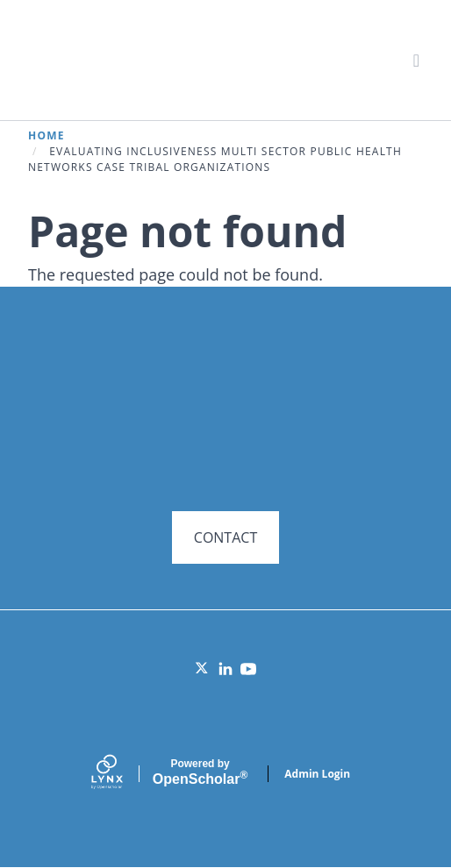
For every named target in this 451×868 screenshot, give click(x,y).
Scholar (200, 772)
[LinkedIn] (225, 669)
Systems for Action (164, 59)
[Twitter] (203, 669)
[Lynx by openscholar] (122, 774)
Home (47, 135)
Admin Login (317, 774)
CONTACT (225, 537)
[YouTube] (248, 669)
